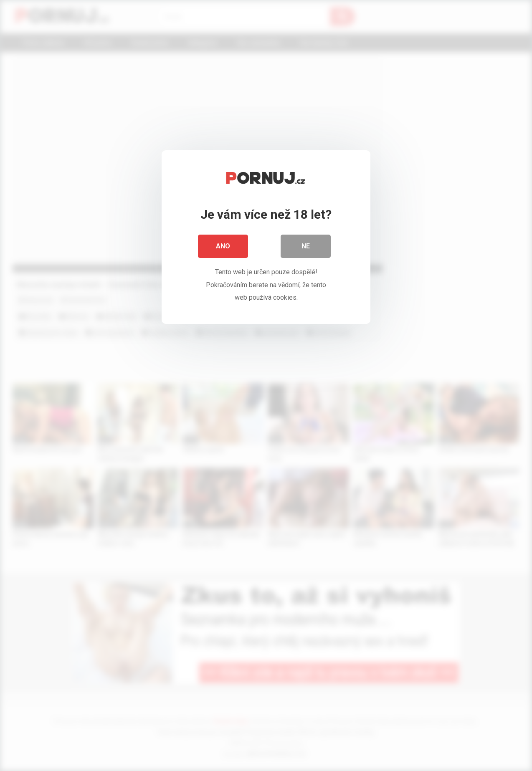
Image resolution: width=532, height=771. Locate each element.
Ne (306, 246)
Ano (223, 246)
